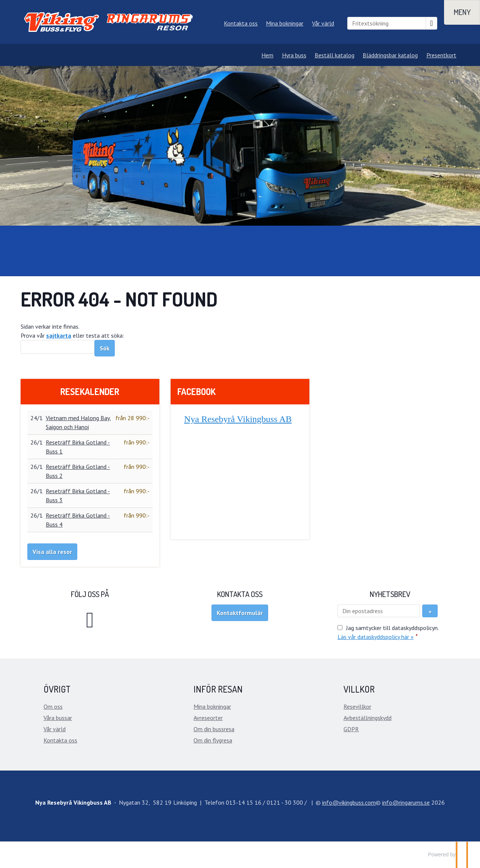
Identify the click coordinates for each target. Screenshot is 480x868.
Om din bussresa (214, 729)
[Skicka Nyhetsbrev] (430, 611)
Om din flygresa (213, 740)
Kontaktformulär (240, 613)
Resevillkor (357, 706)
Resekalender (90, 391)
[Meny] (462, 12)
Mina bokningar (285, 23)
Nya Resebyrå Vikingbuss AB (238, 419)
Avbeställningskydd (367, 718)
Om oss (53, 706)
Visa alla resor (52, 552)
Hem (267, 55)
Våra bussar (58, 718)
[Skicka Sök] (105, 348)
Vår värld (323, 23)
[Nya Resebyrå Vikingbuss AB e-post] (349, 802)
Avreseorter (208, 718)
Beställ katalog (334, 55)
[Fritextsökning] (387, 23)
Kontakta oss (241, 23)
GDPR (351, 729)
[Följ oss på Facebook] (90, 619)
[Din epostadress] (379, 611)
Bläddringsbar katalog (390, 55)
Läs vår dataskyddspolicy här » (376, 637)
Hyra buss (294, 55)
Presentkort (441, 55)
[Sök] (58, 347)
